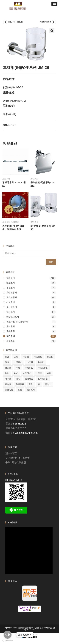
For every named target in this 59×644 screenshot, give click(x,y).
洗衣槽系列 (12, 297)
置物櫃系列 (12, 293)
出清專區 (15, 222)
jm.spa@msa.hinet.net (25, 433)
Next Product (45, 22)
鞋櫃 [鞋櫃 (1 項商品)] (20, 390)
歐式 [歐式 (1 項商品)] (16, 373)
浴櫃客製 (38, 628)
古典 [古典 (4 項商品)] (16, 357)
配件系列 (12, 125)
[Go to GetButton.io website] (8, 641)
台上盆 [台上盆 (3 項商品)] (50, 357)
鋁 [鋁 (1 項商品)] (39, 384)
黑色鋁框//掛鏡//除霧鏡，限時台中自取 (13, 228)
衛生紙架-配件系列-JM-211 (43, 184)
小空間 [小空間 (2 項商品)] (30, 362)
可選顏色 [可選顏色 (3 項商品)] (38, 357)
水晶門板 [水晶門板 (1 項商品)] (27, 373)
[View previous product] (5, 22)
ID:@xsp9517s (14, 480)
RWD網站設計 (49, 628)
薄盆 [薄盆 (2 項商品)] (31, 384)
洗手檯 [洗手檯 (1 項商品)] (39, 373)
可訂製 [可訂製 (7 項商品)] (26, 357)
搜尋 (51, 262)
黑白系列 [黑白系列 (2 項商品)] (31, 390)
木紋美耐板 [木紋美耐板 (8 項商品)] (43, 368)
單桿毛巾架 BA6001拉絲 (14, 184)
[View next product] (54, 22)
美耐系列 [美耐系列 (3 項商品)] (20, 384)
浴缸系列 (11, 326)
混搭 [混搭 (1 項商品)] (18, 379)
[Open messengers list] (8, 635)
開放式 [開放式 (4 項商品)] (48, 384)
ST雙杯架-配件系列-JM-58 (43, 228)
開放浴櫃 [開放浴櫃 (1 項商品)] (9, 390)
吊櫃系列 (11, 288)
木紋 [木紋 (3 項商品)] (18, 368)
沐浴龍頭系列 (13, 317)
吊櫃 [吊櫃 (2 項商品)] (7, 362)
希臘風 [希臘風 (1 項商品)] (41, 362)
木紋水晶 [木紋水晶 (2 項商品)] (29, 368)
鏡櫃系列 (11, 283)
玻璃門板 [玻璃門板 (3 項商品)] (29, 379)
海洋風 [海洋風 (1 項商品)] (8, 379)
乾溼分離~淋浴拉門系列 (17, 322)
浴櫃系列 (11, 278)
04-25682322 (18, 424)
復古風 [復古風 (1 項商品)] (8, 368)
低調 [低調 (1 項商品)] (7, 357)
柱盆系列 (11, 302)
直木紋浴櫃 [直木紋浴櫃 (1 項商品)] (43, 379)
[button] (54, 4)
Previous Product (15, 22)
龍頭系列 (11, 312)
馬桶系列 (11, 331)
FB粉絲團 (13, 522)
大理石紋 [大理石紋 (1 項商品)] (18, 362)
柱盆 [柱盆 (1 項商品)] (7, 373)
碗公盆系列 (12, 307)
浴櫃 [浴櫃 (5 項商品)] (49, 373)
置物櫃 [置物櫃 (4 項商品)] (8, 384)
